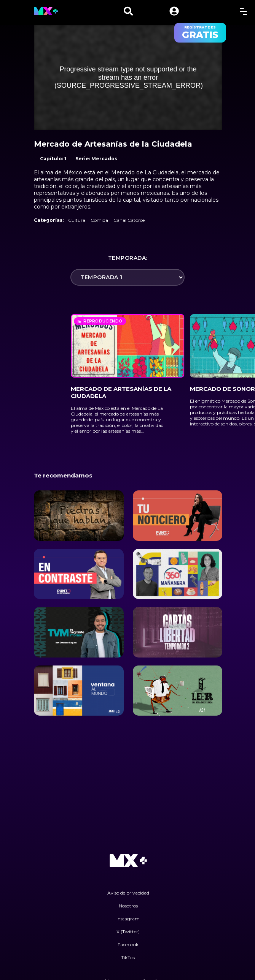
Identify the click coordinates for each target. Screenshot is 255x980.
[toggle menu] (243, 11)
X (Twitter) (128, 932)
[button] (174, 11)
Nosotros (128, 906)
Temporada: (128, 258)
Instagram (128, 919)
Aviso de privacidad (128, 893)
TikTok (128, 957)
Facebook (128, 944)
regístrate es (200, 33)
